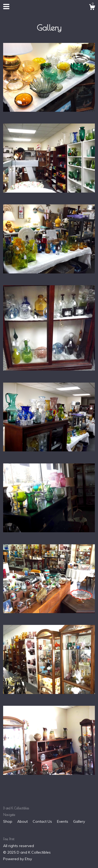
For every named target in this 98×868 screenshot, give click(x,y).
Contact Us (43, 821)
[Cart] (92, 8)
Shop (8, 821)
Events (63, 821)
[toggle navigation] (6, 7)
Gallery (79, 821)
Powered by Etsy (18, 859)
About (23, 821)
